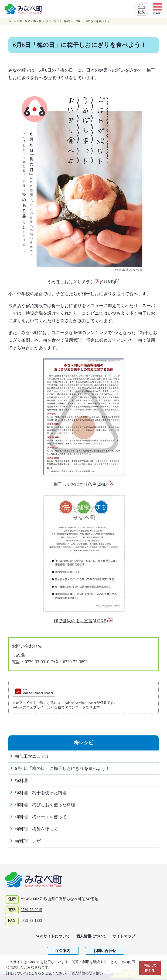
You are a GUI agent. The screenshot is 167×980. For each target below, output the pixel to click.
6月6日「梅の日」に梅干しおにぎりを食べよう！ (62, 768)
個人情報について (91, 936)
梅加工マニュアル (32, 756)
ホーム (12, 21)
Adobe (17, 707)
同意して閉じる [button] (150, 968)
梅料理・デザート (32, 841)
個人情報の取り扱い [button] (87, 973)
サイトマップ (124, 936)
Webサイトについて (53, 936)
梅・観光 (25, 21)
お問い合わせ (105, 951)
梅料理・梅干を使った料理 (41, 793)
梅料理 (21, 781)
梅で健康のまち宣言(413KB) (83, 621)
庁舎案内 (63, 951)
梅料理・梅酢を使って (36, 829)
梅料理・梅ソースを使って (41, 817)
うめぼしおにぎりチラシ (83, 282)
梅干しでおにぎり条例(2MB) (84, 484)
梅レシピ (44, 21)
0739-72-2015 (31, 910)
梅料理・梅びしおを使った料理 (45, 805)
